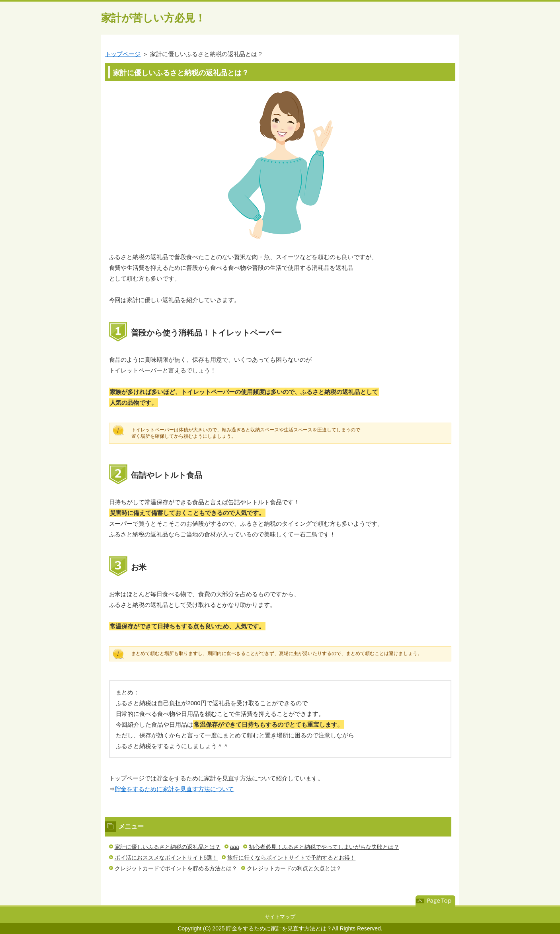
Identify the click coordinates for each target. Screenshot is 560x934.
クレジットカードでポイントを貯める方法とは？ (176, 868)
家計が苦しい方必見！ (153, 18)
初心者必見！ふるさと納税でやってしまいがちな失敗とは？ (324, 847)
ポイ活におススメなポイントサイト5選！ (166, 858)
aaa (235, 847)
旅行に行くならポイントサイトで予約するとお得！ (291, 858)
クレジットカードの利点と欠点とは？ (294, 868)
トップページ (123, 54)
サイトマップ (280, 917)
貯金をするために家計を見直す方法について (175, 789)
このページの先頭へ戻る (435, 901)
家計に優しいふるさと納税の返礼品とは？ (168, 847)
